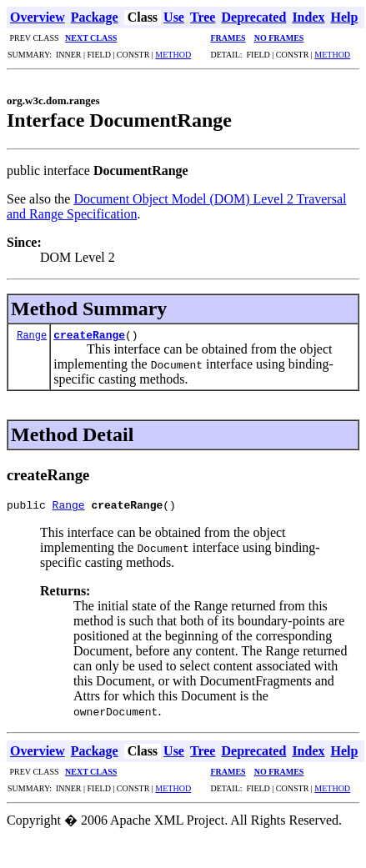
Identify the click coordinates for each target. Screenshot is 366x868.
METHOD (173, 55)
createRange (89, 334)
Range (32, 335)
